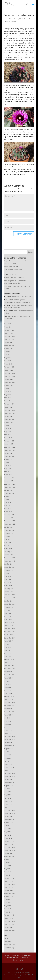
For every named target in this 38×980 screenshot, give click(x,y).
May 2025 (7, 358)
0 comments (12, 21)
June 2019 (7, 576)
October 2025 (9, 342)
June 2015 (7, 721)
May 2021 (7, 505)
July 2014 (7, 752)
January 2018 (9, 626)
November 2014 (10, 740)
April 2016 (8, 690)
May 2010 (7, 906)
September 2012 (10, 820)
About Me (16, 955)
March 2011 (8, 875)
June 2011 (7, 866)
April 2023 (8, 435)
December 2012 (9, 810)
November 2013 (10, 776)
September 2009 (10, 930)
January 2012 (9, 844)
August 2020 (8, 533)
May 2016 (7, 687)
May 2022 (7, 469)
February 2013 (9, 804)
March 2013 (8, 801)
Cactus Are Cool (13, 958)
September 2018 (10, 604)
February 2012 (9, 841)
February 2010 (9, 915)
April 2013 (8, 798)
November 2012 (10, 813)
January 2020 (9, 555)
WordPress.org (9, 948)
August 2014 (8, 749)
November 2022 (10, 450)
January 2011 (9, 881)
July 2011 (7, 863)
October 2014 (9, 743)
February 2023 (9, 441)
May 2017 (7, 650)
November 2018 (10, 598)
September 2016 (10, 675)
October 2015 (9, 709)
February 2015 (9, 730)
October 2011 (9, 853)
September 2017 (10, 638)
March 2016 (8, 693)
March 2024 (8, 401)
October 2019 (9, 564)
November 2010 (10, 887)
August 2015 (8, 715)
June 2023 (7, 429)
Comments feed (10, 945)
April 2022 (8, 472)
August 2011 (8, 860)
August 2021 (8, 496)
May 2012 (7, 832)
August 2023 (8, 422)
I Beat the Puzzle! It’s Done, (13, 269)
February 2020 (9, 552)
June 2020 (7, 539)
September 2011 (10, 856)
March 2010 (8, 912)
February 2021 (9, 515)
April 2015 (8, 727)
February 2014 (9, 767)
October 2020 (9, 527)
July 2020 (7, 536)
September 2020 (10, 530)
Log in (6, 939)
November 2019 (10, 561)
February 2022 (9, 478)
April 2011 (8, 872)
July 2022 (7, 462)
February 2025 (9, 367)
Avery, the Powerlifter (11, 266)
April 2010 (8, 909)
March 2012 (8, 838)
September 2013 (10, 783)
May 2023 (7, 432)
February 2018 (9, 623)
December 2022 (9, 447)
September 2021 (10, 493)
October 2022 (9, 453)
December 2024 (9, 373)
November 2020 (10, 524)
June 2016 (7, 684)
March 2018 (8, 619)
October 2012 (9, 817)
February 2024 (9, 404)
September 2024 (10, 382)
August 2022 (8, 459)
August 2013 (8, 786)
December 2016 (9, 666)
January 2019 (9, 592)
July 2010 (7, 900)
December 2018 (9, 595)
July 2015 (7, 718)
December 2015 (9, 703)
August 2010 (8, 897)
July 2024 (7, 389)
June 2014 (7, 755)
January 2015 (9, 733)
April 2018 (8, 616)
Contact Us (25, 958)
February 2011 (9, 878)
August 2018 (8, 607)
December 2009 (9, 921)
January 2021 (9, 518)
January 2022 (9, 481)
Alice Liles (9, 19)
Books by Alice (18, 960)
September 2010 (10, 893)
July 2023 (7, 426)
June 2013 (7, 792)
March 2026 (8, 327)
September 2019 (10, 567)
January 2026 (9, 333)
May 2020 (7, 542)
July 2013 (7, 789)
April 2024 (8, 398)
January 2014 (9, 770)
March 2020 (8, 549)
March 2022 (8, 475)
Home (7, 955)
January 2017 (9, 663)
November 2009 (10, 924)
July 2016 (7, 681)
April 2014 (8, 761)
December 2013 (9, 773)
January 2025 (9, 370)
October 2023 (9, 416)
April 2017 (8, 653)
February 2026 (9, 330)
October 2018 (9, 601)
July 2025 (7, 352)
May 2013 (7, 795)
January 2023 (9, 444)
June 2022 (7, 466)
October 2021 (9, 490)
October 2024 (9, 379)
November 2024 (10, 376)
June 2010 (7, 903)
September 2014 (10, 746)
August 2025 (8, 349)
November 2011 (10, 850)
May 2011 (7, 869)
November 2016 (10, 669)
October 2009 (9, 927)
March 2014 (8, 764)
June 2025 (7, 355)
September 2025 (10, 345)
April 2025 (8, 361)
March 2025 (8, 364)
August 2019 (8, 570)
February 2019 (9, 589)
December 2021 (9, 484)
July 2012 (7, 826)
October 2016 (9, 672)
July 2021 (7, 499)
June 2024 (7, 392)
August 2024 (8, 385)
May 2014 (7, 758)
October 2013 (9, 780)
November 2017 (10, 632)
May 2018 (7, 613)
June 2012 (7, 829)
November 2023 (10, 413)
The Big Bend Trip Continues (14, 278)
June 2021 (7, 502)
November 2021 (10, 487)
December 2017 (9, 629)
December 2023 (9, 410)
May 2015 (7, 724)
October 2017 (9, 635)
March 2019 (8, 586)
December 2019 (9, 558)
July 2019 (7, 573)
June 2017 (7, 647)
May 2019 (7, 579)
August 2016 (8, 678)
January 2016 (9, 700)
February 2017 (9, 659)
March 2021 (8, 512)
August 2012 (8, 823)
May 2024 (7, 395)
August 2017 (8, 641)
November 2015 (10, 706)
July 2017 (7, 644)
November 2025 (10, 339)
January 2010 (9, 918)
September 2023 (10, 419)
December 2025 (9, 336)
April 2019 (8, 582)
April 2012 (8, 835)
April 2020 (8, 546)
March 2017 (8, 656)
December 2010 (9, 884)
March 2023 (8, 438)
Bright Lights (26, 955)
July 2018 (7, 610)
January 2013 (9, 807)
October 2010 (9, 890)
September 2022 (10, 456)
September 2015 (10, 712)
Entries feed (8, 942)
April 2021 (8, 509)
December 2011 (9, 847)
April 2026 (8, 324)
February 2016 (9, 696)
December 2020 (9, 521)
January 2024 (9, 407)
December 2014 (9, 736)
